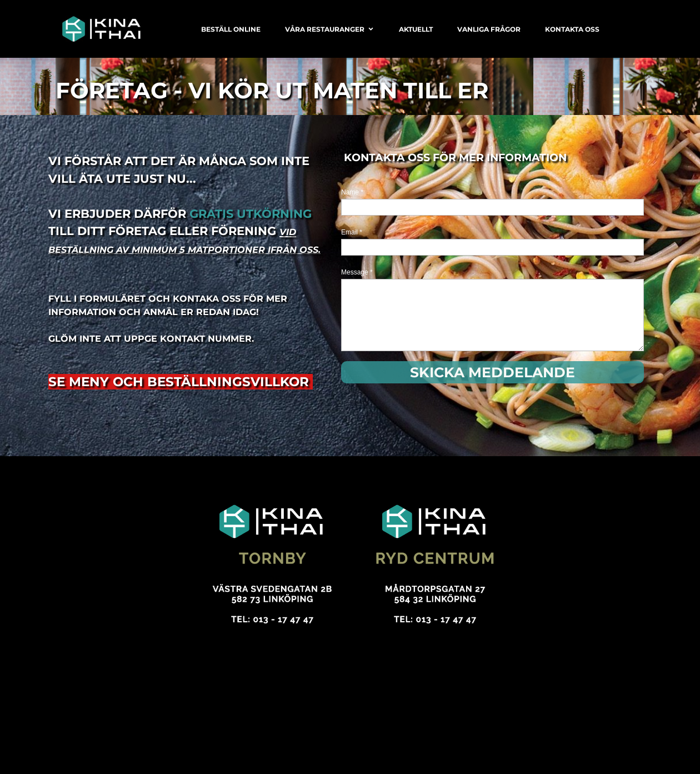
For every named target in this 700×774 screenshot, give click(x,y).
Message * (357, 272)
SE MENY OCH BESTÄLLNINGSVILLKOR (181, 382)
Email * (352, 232)
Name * (352, 192)
